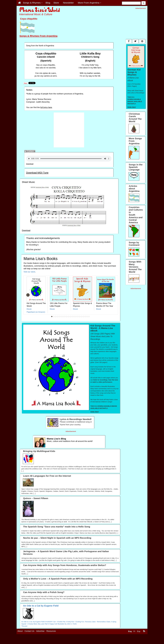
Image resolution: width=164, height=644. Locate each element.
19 (85, 317)
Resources (51, 631)
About (20, 631)
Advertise (40, 631)
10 (69, 317)
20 (87, 317)
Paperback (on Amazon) (36, 312)
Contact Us (29, 631)
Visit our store (29, 272)
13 (74, 317)
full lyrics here (46, 107)
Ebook (29, 309)
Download (30, 164)
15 (78, 317)
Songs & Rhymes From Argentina (38, 36)
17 (82, 317)
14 (76, 317)
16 (80, 317)
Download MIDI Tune (37, 173)
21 (89, 317)
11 (70, 317)
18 (83, 317)
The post (24, 626)
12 (72, 317)
